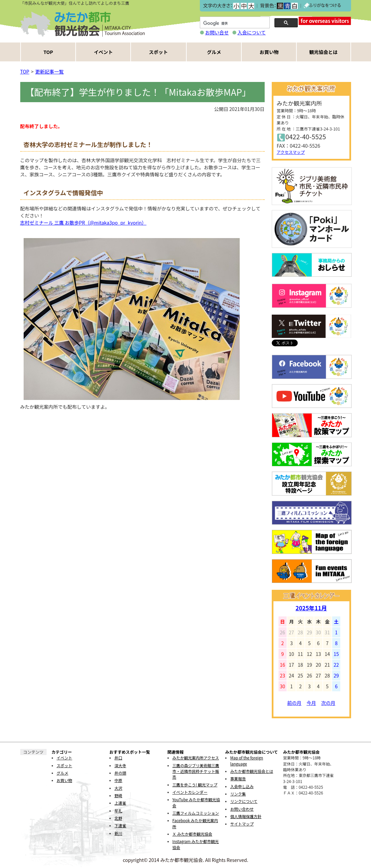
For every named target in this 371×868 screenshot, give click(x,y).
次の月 (328, 703)
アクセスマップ (291, 152)
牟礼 (118, 811)
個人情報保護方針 (246, 816)
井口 (118, 758)
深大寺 (120, 765)
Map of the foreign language (247, 761)
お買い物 (269, 52)
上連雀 (120, 803)
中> (244, 6)
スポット (158, 52)
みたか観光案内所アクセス (196, 758)
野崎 (118, 795)
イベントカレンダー (190, 792)
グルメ (214, 52)
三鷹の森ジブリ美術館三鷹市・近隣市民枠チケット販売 (196, 771)
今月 (311, 703)
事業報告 (238, 779)
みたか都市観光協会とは (252, 771)
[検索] (234, 23)
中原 (118, 780)
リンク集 (238, 794)
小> (236, 6)
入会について (252, 32)
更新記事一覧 (50, 71)
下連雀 (120, 826)
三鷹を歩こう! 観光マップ (195, 785)
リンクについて (244, 801)
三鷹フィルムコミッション (196, 813)
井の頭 (120, 773)
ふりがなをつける (322, 6)
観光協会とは (323, 52)
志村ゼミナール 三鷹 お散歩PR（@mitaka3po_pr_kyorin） (83, 223)
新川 (118, 833)
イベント (103, 52)
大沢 (118, 788)
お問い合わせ (242, 809)
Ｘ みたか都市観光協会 (192, 834)
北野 (118, 818)
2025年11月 (311, 608)
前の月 (294, 703)
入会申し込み (242, 786)
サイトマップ (242, 824)
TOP (48, 52)
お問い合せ (217, 32)
